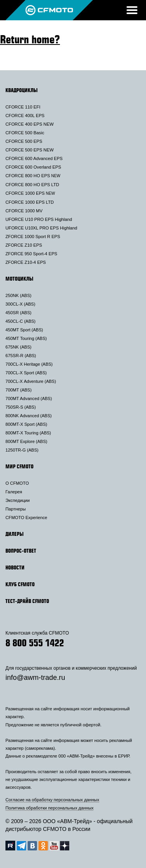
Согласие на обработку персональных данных (52, 800)
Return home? (30, 39)
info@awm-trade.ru (35, 678)
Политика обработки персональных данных (49, 808)
